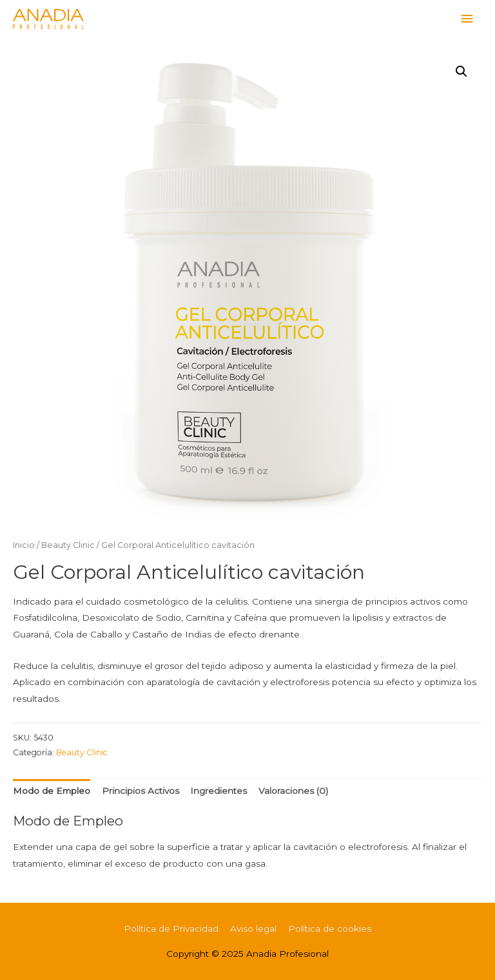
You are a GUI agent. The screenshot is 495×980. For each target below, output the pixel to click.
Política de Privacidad (171, 928)
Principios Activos (141, 791)
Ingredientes (218, 791)
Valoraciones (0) (293, 791)
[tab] (52, 792)
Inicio (24, 545)
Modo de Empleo (52, 791)
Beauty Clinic (68, 545)
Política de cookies (330, 928)
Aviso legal (253, 928)
